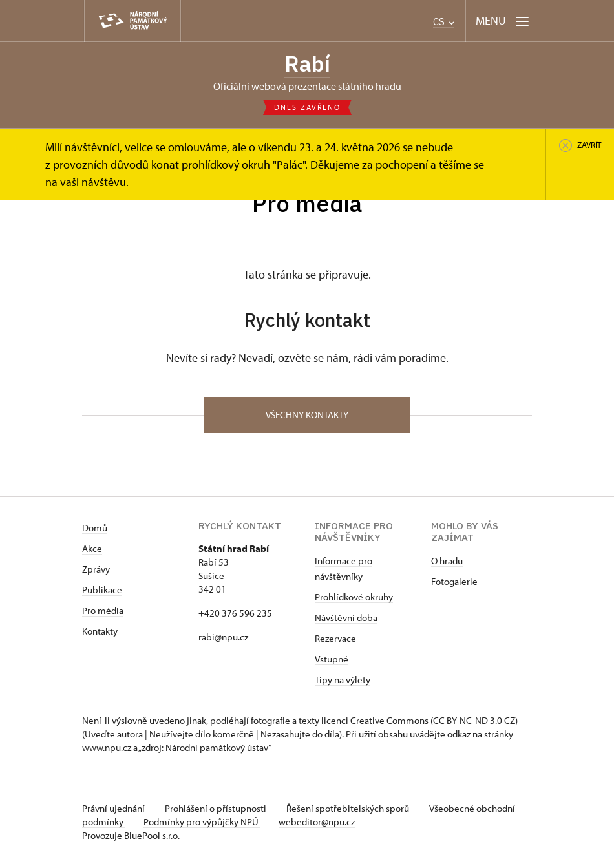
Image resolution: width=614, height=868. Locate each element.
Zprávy (96, 572)
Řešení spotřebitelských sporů (354, 811)
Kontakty (100, 634)
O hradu (447, 563)
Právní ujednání (114, 811)
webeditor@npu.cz (363, 824)
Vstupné (332, 662)
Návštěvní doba (346, 620)
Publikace (102, 592)
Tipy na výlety (343, 682)
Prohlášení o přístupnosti (219, 811)
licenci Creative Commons (375, 723)
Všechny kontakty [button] (307, 417)
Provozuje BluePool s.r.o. (131, 838)
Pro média (103, 613)
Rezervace (335, 641)
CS (444, 22)
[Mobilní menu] (503, 21)
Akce (92, 551)
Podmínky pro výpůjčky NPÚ (245, 824)
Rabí (307, 64)
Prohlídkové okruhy (354, 599)
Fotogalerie (454, 584)
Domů (95, 530)
